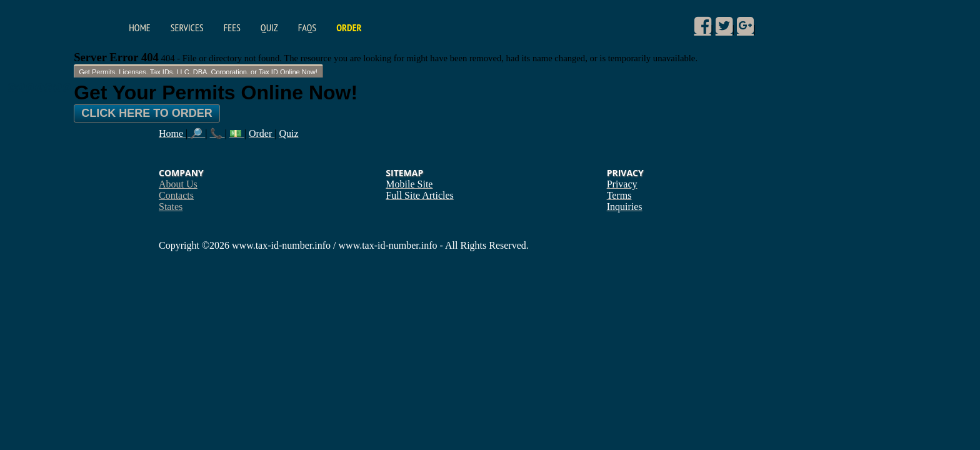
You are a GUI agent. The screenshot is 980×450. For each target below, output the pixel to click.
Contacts (176, 195)
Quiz (269, 27)
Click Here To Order (147, 113)
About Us (178, 184)
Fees (232, 27)
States (171, 207)
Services (187, 27)
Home (139, 27)
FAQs (307, 27)
